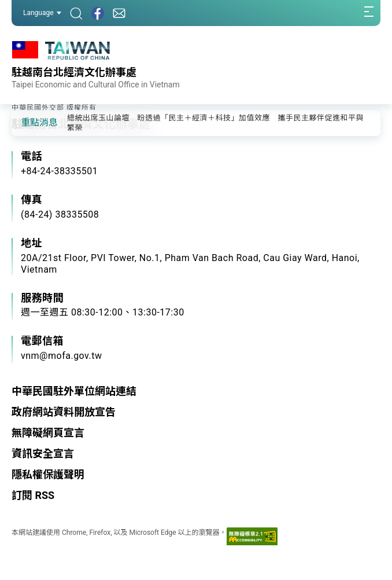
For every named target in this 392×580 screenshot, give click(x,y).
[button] (29, 122)
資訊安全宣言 (43, 454)
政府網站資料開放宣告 (64, 412)
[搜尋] (76, 13)
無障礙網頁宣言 (48, 433)
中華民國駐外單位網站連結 (74, 391)
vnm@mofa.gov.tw (62, 356)
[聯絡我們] (119, 13)
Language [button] (42, 13)
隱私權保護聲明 (48, 474)
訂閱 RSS (33, 495)
